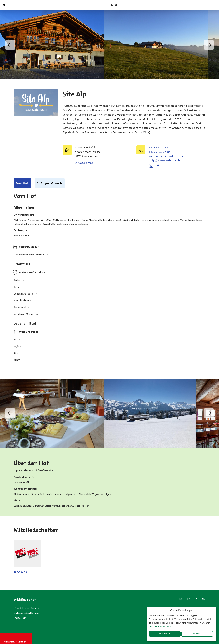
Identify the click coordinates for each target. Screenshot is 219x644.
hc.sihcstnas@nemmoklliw (166, 156)
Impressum (20, 618)
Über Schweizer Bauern (26, 608)
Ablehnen (197, 634)
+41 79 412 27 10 (159, 152)
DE (181, 599)
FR (189, 599)
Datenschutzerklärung (26, 613)
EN (204, 599)
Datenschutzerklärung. (161, 626)
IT (196, 599)
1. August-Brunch (50, 183)
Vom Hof (22, 183)
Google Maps (86, 163)
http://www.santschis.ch (164, 160)
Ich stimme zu (165, 634)
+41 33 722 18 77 (159, 148)
